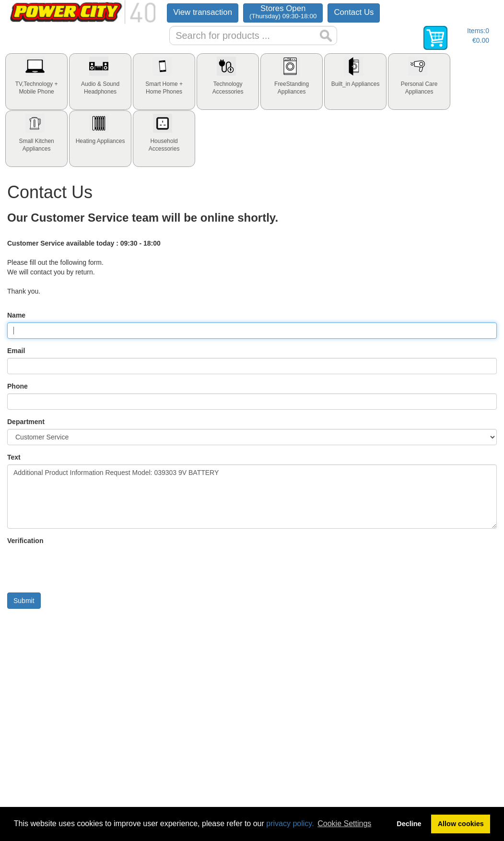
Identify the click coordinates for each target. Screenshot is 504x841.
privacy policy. (290, 823)
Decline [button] (409, 824)
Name (16, 315)
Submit (24, 601)
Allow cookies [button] (461, 824)
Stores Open (283, 12)
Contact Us (354, 12)
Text (14, 457)
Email (16, 351)
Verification (25, 541)
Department (26, 422)
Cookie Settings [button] (344, 823)
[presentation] (36, 82)
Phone (18, 386)
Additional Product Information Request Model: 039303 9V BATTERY (252, 497)
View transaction (203, 12)
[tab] (36, 82)
